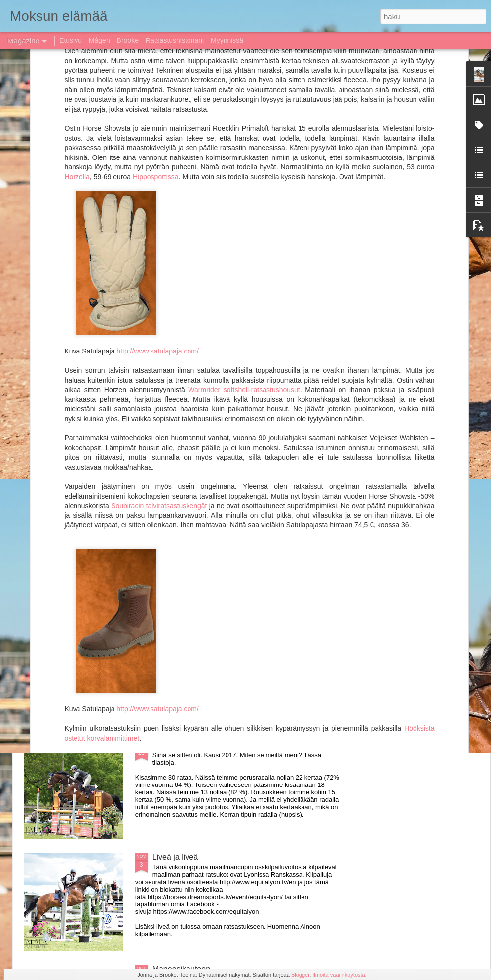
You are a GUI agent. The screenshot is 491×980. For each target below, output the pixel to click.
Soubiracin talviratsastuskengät (158, 305)
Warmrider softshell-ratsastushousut (244, 189)
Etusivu (71, 40)
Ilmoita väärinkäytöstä (339, 975)
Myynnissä (227, 40)
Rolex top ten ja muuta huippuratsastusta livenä (236, 633)
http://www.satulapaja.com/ (158, 150)
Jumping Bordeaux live (81, 445)
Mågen (99, 40)
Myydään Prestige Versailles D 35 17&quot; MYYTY (243, 521)
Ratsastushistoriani (175, 40)
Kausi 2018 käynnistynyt (63, 366)
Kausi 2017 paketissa (190, 745)
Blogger (300, 975)
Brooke (128, 40)
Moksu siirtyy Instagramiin (298, 366)
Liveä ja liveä (175, 857)
